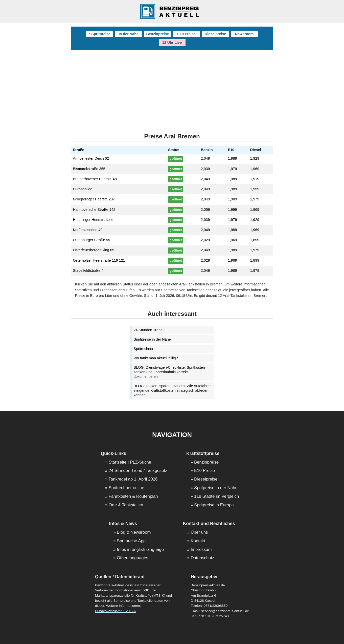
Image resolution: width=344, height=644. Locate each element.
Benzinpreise (157, 34)
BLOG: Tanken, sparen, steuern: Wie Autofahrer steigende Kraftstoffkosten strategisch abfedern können (172, 390)
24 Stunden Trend (148, 330)
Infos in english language (140, 550)
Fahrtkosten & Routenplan (133, 497)
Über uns (199, 533)
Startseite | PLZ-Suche (130, 462)
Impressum (201, 550)
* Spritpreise (100, 34)
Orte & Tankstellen (126, 505)
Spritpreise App (131, 541)
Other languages (132, 558)
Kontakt (198, 541)
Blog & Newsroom (134, 533)
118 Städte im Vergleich (216, 497)
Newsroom (244, 34)
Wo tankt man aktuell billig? (156, 358)
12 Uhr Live (172, 43)
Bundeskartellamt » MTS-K (116, 611)
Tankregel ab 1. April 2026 (133, 479)
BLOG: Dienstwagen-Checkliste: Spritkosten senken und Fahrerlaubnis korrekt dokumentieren (169, 372)
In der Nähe (129, 34)
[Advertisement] (172, 88)
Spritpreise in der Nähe (152, 339)
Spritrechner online (127, 488)
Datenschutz (202, 558)
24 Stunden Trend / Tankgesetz (138, 471)
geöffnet (176, 159)
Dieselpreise (215, 34)
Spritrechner (144, 349)
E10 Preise (186, 34)
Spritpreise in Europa (214, 505)
